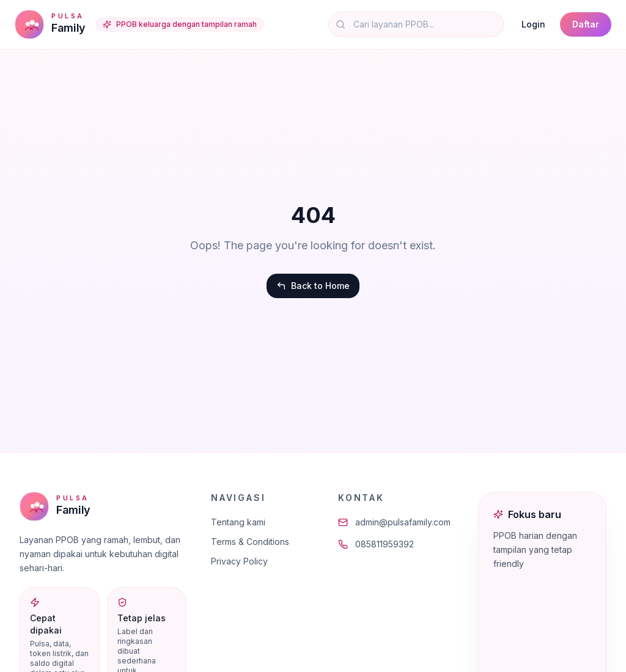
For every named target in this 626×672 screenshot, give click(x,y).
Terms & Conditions (250, 542)
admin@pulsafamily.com (394, 522)
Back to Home (313, 286)
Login (533, 24)
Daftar (586, 24)
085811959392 (376, 544)
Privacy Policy (239, 561)
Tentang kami (238, 522)
